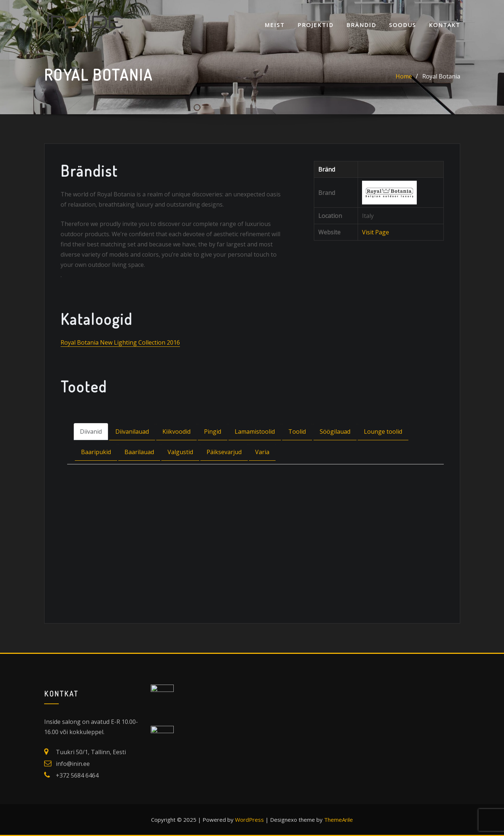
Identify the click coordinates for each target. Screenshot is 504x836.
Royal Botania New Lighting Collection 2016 (120, 368)
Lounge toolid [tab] (383, 457)
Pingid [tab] (213, 457)
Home (404, 77)
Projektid (316, 25)
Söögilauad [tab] (335, 457)
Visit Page (376, 257)
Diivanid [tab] (91, 457)
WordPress (249, 820)
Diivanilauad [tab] (132, 457)
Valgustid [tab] (180, 477)
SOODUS (403, 25)
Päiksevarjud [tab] (224, 477)
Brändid (361, 25)
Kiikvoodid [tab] (176, 457)
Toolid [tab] (297, 457)
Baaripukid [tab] (96, 477)
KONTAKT (445, 25)
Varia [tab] (262, 477)
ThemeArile (338, 820)
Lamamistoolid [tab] (255, 457)
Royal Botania (441, 77)
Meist (275, 25)
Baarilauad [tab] (139, 477)
